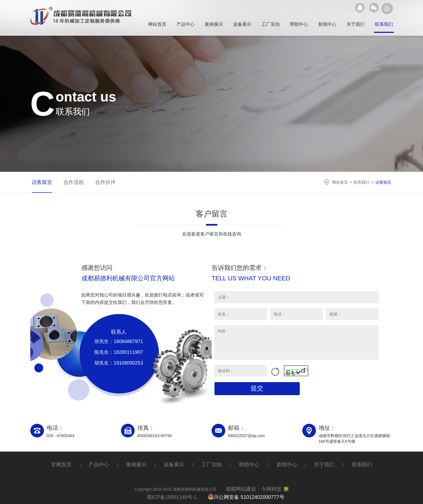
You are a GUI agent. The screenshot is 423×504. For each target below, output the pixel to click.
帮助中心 (299, 24)
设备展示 (242, 24)
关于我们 (356, 24)
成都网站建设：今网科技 (259, 487)
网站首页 (157, 24)
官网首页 (71, 464)
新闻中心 (327, 24)
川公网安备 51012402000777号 (244, 494)
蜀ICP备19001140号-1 (179, 494)
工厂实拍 (271, 24)
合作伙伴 (103, 182)
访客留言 (40, 182)
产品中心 (186, 24)
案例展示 (214, 24)
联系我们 (384, 24)
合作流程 (71, 182)
